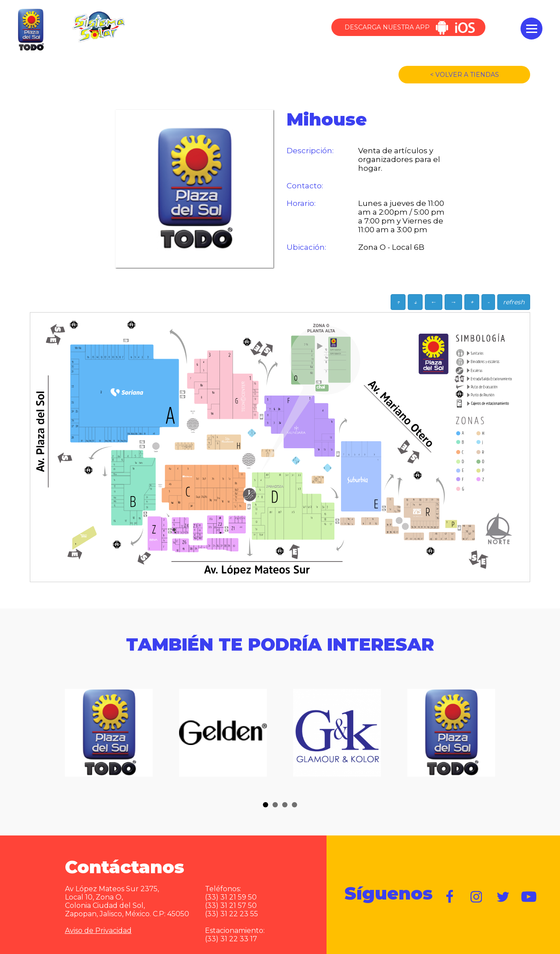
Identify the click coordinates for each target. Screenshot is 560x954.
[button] (266, 805)
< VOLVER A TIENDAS (465, 75)
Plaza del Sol (30, 30)
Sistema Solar (98, 27)
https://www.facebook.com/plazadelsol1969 (450, 897)
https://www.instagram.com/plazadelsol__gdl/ (477, 897)
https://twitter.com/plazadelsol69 (503, 897)
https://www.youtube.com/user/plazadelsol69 (529, 897)
